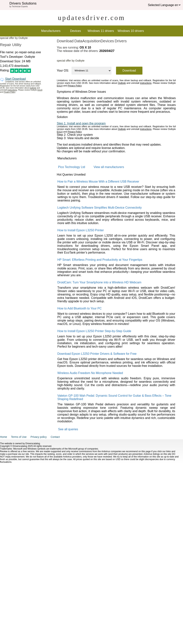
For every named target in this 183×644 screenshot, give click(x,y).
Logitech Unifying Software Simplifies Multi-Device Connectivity (100, 208)
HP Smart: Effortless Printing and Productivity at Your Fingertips (100, 260)
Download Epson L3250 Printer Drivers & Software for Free (97, 354)
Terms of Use (19, 437)
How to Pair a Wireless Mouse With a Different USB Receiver (98, 182)
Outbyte (33, 88)
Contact (55, 437)
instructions (12, 90)
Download (129, 71)
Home (3, 437)
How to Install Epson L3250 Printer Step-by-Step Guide (94, 331)
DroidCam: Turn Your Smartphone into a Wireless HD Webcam (99, 282)
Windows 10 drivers (131, 31)
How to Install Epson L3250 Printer (81, 230)
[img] (5, 5)
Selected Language (161, 5)
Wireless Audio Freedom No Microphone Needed (90, 373)
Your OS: (63, 71)
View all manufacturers (109, 167)
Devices (76, 31)
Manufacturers (51, 31)
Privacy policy (39, 437)
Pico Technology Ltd (72, 167)
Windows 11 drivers (101, 31)
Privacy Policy (9, 92)
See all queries (68, 429)
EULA (40, 90)
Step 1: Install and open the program (81, 123)
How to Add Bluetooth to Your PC (80, 308)
